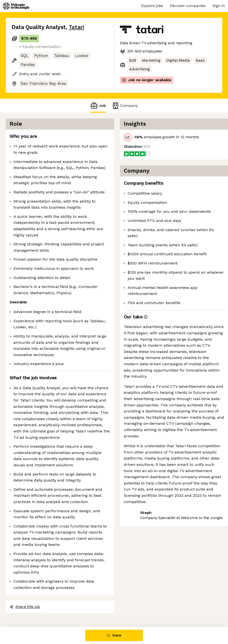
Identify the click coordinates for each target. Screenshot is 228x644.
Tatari (76, 27)
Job (98, 106)
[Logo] (16, 6)
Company (125, 106)
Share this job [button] (25, 607)
